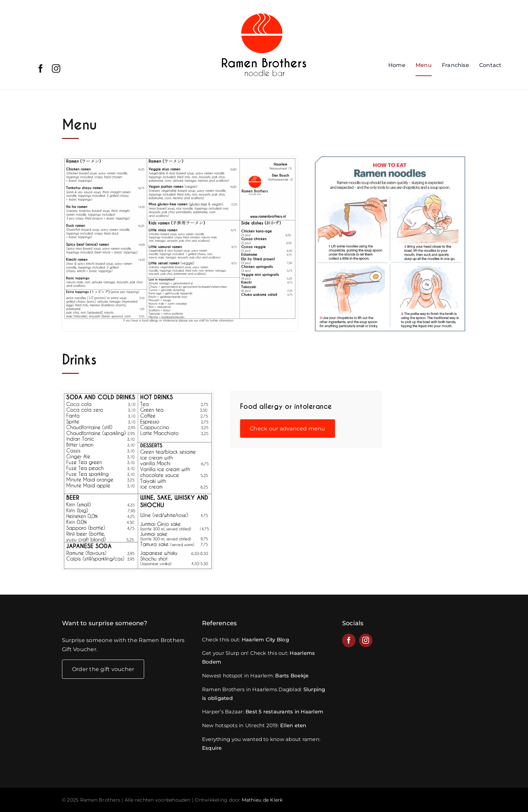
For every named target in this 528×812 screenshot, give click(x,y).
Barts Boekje (292, 676)
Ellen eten (293, 725)
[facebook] (41, 68)
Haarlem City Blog (265, 640)
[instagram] (56, 68)
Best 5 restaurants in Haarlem (284, 712)
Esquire (212, 748)
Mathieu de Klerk (262, 800)
